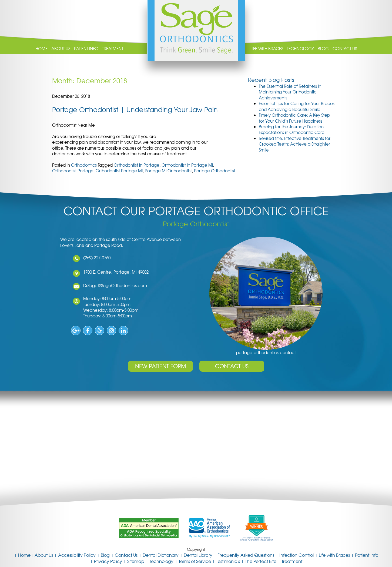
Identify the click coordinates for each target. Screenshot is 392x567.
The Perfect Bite (261, 561)
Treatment (113, 49)
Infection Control (296, 555)
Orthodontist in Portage (137, 165)
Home (41, 49)
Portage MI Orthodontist (168, 171)
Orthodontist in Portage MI (187, 165)
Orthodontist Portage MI (119, 171)
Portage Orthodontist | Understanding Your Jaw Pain (135, 109)
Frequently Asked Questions (246, 555)
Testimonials (228, 561)
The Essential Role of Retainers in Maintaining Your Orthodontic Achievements (290, 92)
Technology (300, 49)
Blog (323, 49)
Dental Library (198, 555)
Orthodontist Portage (73, 171)
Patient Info (86, 49)
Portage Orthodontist (215, 171)
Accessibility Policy (77, 555)
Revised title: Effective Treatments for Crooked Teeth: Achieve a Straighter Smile (295, 144)
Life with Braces (267, 49)
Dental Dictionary (161, 555)
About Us (61, 49)
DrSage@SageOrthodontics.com (115, 286)
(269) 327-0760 (96, 258)
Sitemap (136, 561)
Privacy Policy (108, 561)
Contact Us (345, 49)
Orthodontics (84, 165)
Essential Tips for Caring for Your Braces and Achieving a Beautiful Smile (297, 106)
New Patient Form (160, 366)
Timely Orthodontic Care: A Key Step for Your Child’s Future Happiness (294, 118)
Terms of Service (195, 561)
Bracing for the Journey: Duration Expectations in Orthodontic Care (292, 130)
